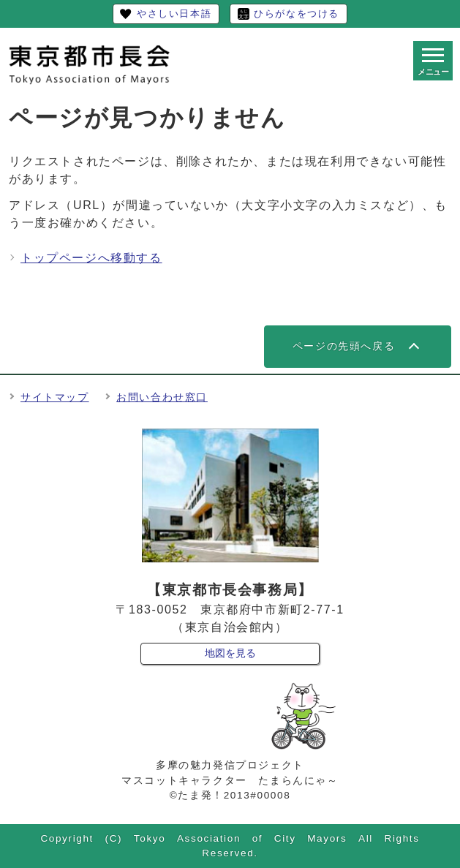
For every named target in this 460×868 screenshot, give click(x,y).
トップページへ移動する (91, 258)
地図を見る (230, 653)
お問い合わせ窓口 (162, 397)
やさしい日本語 (174, 14)
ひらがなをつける (297, 14)
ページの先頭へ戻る (344, 346)
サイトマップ (55, 397)
